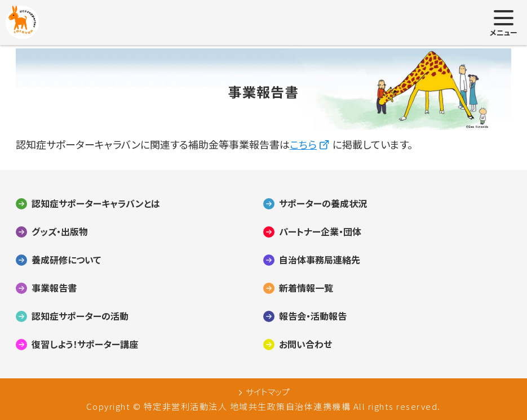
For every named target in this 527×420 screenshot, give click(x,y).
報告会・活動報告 (313, 316)
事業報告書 (54, 288)
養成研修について (66, 260)
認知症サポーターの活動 (80, 316)
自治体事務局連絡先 (320, 260)
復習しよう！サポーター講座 (85, 345)
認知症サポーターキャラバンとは (96, 204)
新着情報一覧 (306, 288)
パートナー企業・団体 (320, 232)
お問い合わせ (305, 345)
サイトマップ (268, 392)
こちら (303, 144)
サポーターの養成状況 (323, 204)
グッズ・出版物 (60, 232)
